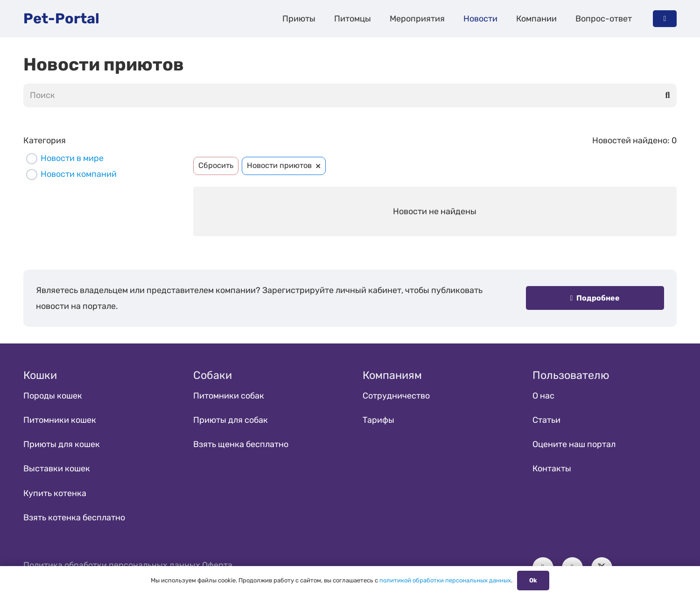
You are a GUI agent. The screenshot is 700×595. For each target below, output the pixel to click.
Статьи (546, 420)
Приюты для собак (231, 420)
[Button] (665, 18)
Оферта (217, 565)
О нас (543, 396)
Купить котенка (55, 493)
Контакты (552, 469)
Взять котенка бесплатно (74, 518)
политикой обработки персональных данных (445, 580)
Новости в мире (72, 158)
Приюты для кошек (62, 444)
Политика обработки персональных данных (112, 565)
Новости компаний (79, 174)
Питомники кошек (60, 420)
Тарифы (378, 420)
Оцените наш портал (574, 444)
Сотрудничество (396, 396)
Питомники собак (229, 396)
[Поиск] (350, 95)
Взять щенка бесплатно (241, 444)
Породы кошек (53, 396)
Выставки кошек (57, 469)
